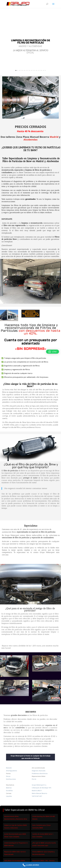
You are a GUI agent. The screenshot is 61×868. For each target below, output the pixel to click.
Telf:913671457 (37, 796)
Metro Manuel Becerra (39, 793)
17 (43, 70)
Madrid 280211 (37, 791)
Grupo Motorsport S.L (39, 785)
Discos (8, 776)
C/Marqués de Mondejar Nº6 (42, 788)
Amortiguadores (12, 771)
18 (45, 70)
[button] (53, 352)
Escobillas (9, 791)
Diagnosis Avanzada (39, 771)
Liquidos (9, 796)
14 (38, 70)
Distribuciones (11, 779)
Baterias (9, 788)
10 (31, 70)
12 (35, 70)
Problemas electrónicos (40, 773)
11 (33, 70)
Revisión (9, 768)
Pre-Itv (34, 779)
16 (42, 70)
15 (40, 70)
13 (37, 70)
